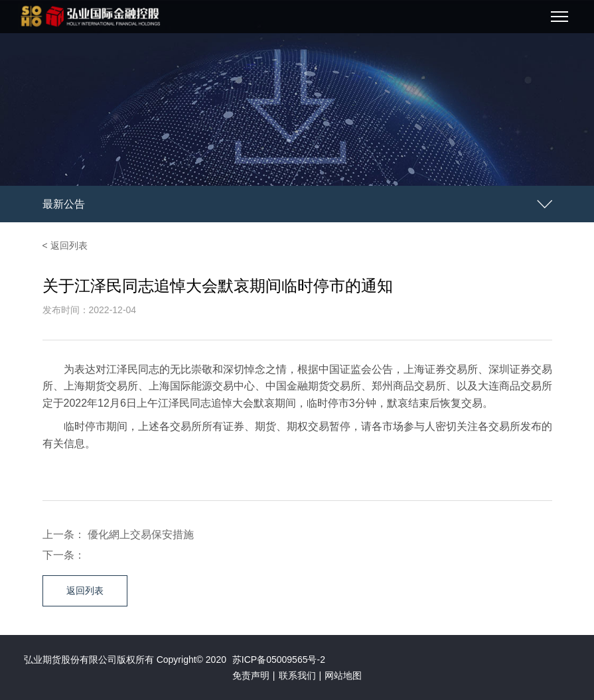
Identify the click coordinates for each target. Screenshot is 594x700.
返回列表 (85, 591)
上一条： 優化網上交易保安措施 (118, 534)
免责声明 (251, 675)
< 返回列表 (65, 245)
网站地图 (343, 675)
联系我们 (297, 675)
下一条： (64, 555)
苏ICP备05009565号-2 (279, 660)
